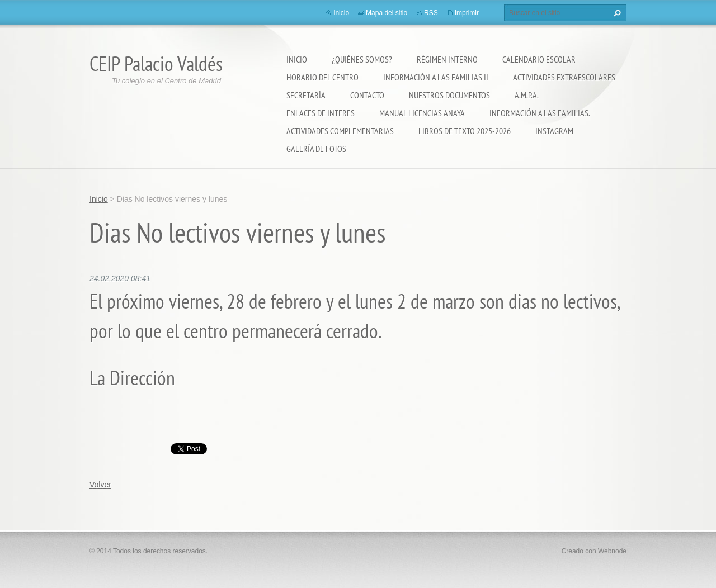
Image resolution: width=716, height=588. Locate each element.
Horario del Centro (322, 77)
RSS (431, 13)
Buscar (616, 13)
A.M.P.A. (527, 95)
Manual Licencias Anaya (422, 113)
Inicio (297, 59)
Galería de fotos (316, 149)
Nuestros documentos (449, 95)
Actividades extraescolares (564, 77)
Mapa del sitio (387, 13)
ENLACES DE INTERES (321, 113)
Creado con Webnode (594, 551)
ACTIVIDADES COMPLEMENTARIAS (340, 131)
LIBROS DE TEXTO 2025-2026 (465, 131)
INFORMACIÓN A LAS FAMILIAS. (540, 113)
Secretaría (306, 95)
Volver (100, 485)
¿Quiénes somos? (362, 59)
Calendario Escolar (539, 59)
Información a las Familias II (436, 77)
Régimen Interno (447, 59)
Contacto (367, 95)
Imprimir (467, 13)
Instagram (554, 131)
